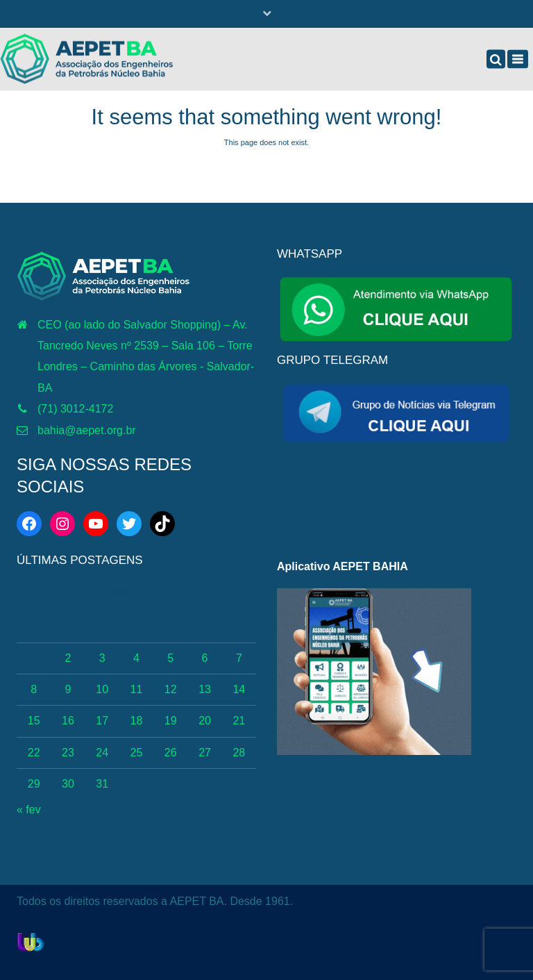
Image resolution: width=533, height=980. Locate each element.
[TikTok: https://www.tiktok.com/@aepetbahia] (162, 524)
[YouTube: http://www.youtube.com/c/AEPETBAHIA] (96, 524)
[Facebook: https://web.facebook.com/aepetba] (29, 524)
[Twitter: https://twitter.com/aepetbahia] (129, 524)
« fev (29, 809)
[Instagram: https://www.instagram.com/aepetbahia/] (62, 524)
